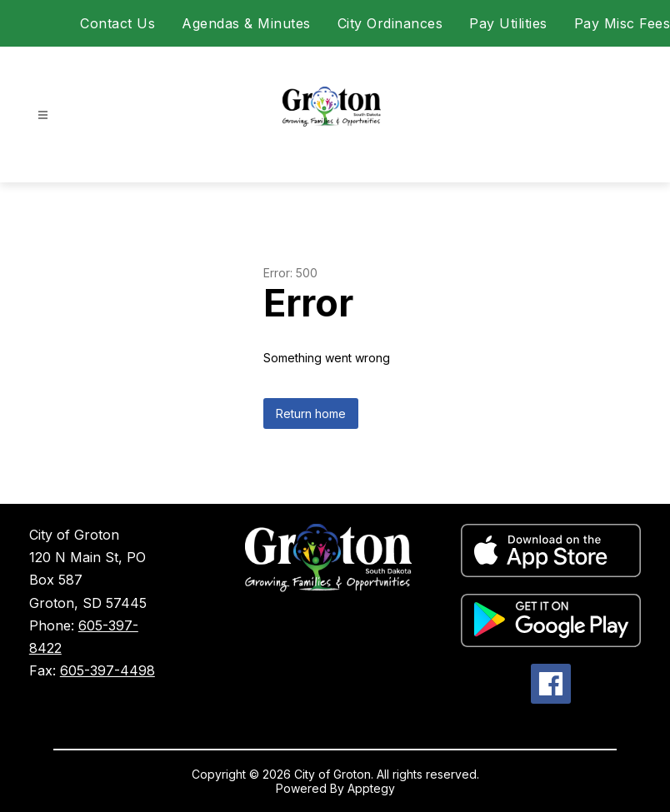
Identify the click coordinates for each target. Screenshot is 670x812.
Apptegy (371, 788)
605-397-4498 (107, 670)
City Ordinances (390, 23)
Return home (311, 413)
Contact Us (117, 23)
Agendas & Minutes (246, 23)
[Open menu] (43, 115)
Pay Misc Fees (622, 23)
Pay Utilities (508, 23)
